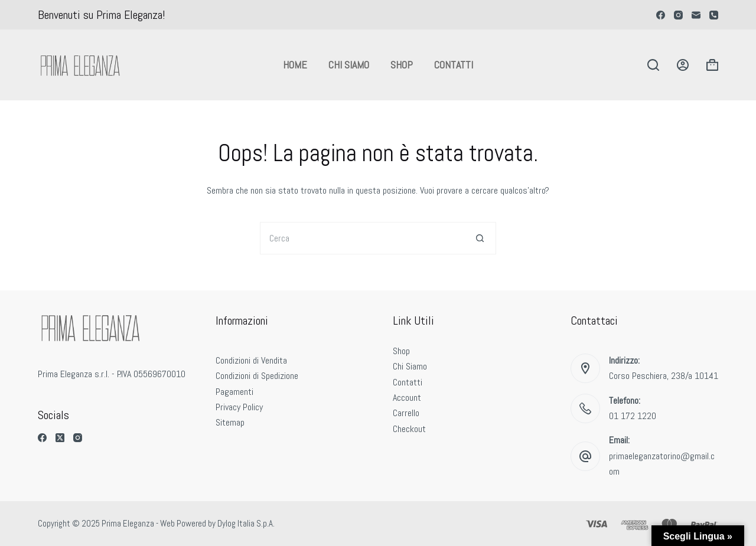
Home (295, 65)
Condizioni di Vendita (251, 360)
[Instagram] (678, 15)
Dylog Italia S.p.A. (246, 523)
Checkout (409, 429)
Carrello (406, 413)
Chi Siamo (349, 65)
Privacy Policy (239, 407)
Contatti (454, 65)
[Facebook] (661, 15)
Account (407, 398)
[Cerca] (653, 65)
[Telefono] (714, 15)
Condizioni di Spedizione (257, 376)
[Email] (696, 15)
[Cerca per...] (362, 238)
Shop (402, 65)
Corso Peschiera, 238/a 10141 (664, 376)
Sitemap (230, 422)
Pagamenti (234, 392)
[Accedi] (683, 65)
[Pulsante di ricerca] (480, 238)
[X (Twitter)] (60, 438)
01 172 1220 (633, 416)
